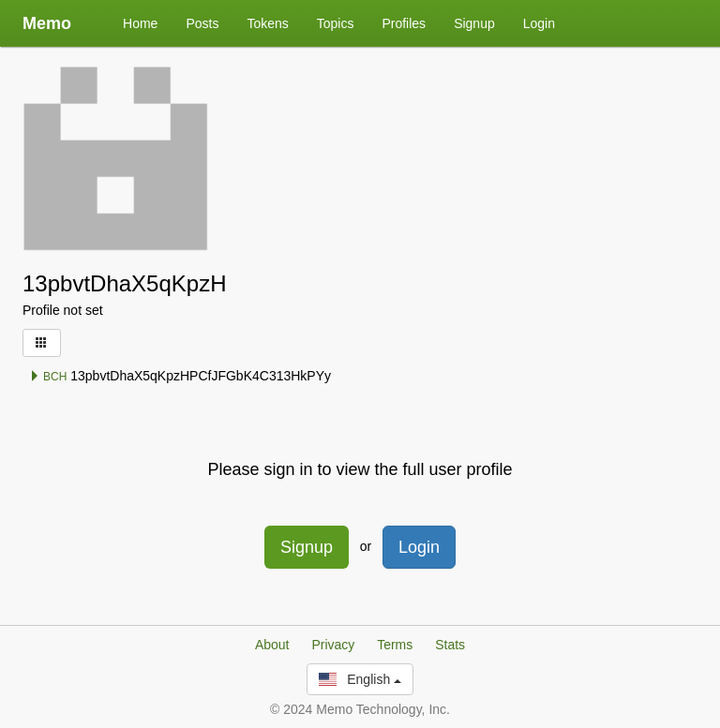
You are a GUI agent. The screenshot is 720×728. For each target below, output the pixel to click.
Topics (336, 23)
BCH (48, 377)
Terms (395, 645)
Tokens (267, 23)
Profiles (404, 23)
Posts (202, 23)
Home (140, 23)
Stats (450, 645)
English (360, 679)
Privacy (333, 645)
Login (539, 23)
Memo (47, 23)
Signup (474, 23)
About (272, 645)
